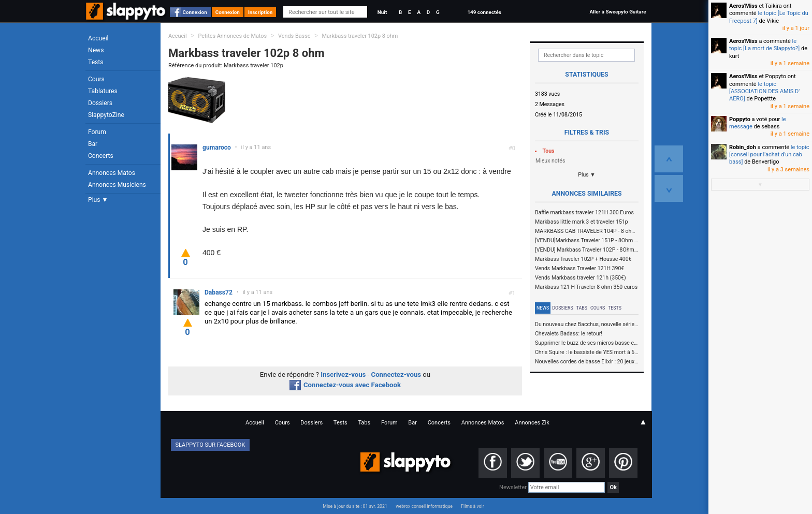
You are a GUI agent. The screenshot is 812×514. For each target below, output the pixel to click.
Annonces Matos (112, 173)
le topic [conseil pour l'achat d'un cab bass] (769, 155)
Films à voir (472, 506)
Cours (96, 79)
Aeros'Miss (743, 6)
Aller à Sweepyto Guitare (618, 12)
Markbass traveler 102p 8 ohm (360, 36)
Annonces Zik (532, 423)
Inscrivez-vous (343, 375)
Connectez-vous (396, 375)
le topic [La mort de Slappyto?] (764, 45)
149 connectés (484, 12)
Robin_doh (743, 147)
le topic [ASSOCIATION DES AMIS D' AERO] (764, 92)
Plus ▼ (98, 200)
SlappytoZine (106, 115)
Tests (96, 62)
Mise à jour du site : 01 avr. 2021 (355, 506)
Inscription (260, 12)
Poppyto (740, 119)
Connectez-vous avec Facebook (345, 385)
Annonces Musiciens (117, 185)
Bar (93, 144)
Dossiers (100, 103)
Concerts (101, 156)
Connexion (195, 12)
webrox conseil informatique (424, 506)
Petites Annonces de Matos (232, 36)
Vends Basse (294, 36)
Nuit (382, 12)
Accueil (98, 38)
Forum (97, 132)
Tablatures (103, 91)
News (96, 50)
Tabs (582, 308)
